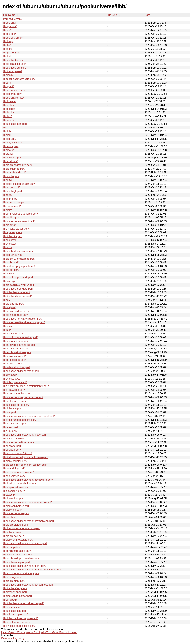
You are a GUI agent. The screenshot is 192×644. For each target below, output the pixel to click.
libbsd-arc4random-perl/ (17, 367)
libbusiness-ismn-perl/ (16, 349)
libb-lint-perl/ (10, 431)
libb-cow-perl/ (11, 427)
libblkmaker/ (10, 375)
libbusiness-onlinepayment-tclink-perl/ (25, 566)
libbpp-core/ (10, 26)
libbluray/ (8, 41)
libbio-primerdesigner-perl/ (18, 311)
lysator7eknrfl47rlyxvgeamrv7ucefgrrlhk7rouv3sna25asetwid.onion (39, 632)
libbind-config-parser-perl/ (18, 596)
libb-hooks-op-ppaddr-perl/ (18, 277)
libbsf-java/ (9, 307)
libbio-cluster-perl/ (13, 334)
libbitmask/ (9, 274)
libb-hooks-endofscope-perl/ (19, 626)
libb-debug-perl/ (12, 577)
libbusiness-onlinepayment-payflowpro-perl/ (28, 480)
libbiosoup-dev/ (12, 547)
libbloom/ (8, 75)
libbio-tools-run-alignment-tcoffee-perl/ (25, 465)
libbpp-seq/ (9, 34)
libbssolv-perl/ (11, 176)
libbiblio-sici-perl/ (13, 532)
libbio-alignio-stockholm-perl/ (19, 483)
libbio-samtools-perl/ (15, 90)
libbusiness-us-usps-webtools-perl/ (23, 397)
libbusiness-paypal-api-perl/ (19, 221)
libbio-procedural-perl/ (16, 487)
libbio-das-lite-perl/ (14, 304)
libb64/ (7, 330)
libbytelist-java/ (12, 379)
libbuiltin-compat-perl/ (15, 615)
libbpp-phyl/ (10, 23)
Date (147, 15)
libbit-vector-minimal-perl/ (18, 555)
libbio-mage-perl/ (13, 71)
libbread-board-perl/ (14, 172)
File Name (9, 15)
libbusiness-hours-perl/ (16, 513)
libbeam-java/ (11, 146)
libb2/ (6, 128)
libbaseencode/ (12, 607)
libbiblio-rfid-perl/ (13, 236)
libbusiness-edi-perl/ (15, 68)
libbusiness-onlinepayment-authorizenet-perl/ (29, 416)
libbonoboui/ (10, 600)
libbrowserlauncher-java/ (17, 393)
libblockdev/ (10, 139)
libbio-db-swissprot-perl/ (17, 562)
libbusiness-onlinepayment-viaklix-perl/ (25, 543)
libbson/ (8, 49)
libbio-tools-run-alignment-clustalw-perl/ (26, 457)
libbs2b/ (8, 195)
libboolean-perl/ (12, 450)
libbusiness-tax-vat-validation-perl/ (23, 319)
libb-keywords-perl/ (14, 390)
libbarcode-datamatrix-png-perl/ (21, 573)
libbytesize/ (9, 244)
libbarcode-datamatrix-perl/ (18, 472)
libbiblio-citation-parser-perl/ (19, 184)
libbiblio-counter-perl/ (15, 461)
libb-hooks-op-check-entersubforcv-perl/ (26, 386)
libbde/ (7, 30)
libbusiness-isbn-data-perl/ (18, 289)
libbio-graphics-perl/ (14, 64)
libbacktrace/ (10, 161)
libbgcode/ (9, 109)
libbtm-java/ (10, 101)
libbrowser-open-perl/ (15, 592)
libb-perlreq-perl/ (13, 232)
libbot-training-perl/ (14, 468)
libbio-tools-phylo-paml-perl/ (19, 266)
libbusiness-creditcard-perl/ (19, 442)
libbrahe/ (8, 154)
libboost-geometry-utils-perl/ (19, 79)
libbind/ (7, 135)
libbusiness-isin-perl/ (15, 611)
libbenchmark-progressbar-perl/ (21, 558)
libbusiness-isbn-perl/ (15, 124)
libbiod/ (7, 56)
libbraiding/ (9, 225)
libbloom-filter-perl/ (14, 499)
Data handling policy (13, 638)
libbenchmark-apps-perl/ (17, 551)
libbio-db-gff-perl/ (13, 191)
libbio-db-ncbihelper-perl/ (17, 296)
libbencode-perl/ (12, 446)
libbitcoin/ (8, 113)
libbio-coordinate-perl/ (16, 341)
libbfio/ (7, 45)
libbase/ (8, 326)
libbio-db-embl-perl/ (14, 581)
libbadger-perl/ (11, 187)
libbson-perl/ (10, 199)
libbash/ (8, 247)
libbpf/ (7, 300)
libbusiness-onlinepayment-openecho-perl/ (27, 502)
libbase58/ (9, 495)
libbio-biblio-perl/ (13, 364)
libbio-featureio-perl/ (14, 401)
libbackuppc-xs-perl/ (15, 203)
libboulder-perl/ (12, 218)
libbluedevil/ (10, 240)
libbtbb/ (7, 131)
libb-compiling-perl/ (14, 491)
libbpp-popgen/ (12, 53)
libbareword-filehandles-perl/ (19, 345)
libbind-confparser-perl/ (16, 506)
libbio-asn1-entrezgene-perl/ (19, 259)
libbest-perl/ (10, 412)
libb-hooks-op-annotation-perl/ (20, 337)
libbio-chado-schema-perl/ (18, 251)
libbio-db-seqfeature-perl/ (17, 165)
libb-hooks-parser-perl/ (16, 229)
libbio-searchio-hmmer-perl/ (19, 285)
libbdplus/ (9, 105)
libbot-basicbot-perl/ (14, 360)
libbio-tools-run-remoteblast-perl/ (22, 528)
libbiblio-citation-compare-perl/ (20, 618)
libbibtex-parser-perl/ (15, 382)
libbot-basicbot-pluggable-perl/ (20, 214)
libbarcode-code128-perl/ (17, 453)
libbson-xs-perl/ (12, 206)
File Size (112, 15)
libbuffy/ (8, 180)
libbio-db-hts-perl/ (13, 60)
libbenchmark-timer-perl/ (17, 352)
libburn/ (7, 83)
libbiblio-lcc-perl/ (12, 510)
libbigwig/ (8, 150)
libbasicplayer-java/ (14, 476)
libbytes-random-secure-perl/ (20, 420)
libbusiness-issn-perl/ (15, 424)
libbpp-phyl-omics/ (14, 98)
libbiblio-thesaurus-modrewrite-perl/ (23, 603)
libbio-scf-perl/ (11, 270)
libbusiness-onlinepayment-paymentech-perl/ (29, 521)
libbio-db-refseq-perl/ (15, 588)
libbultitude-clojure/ (14, 439)
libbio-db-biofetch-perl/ (16, 525)
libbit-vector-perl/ (13, 158)
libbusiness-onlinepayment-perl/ (21, 371)
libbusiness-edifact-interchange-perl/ (24, 322)
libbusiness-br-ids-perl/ (16, 405)
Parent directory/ (13, 19)
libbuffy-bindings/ (13, 143)
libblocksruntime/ (13, 255)
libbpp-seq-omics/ (13, 38)
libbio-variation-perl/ (14, 356)
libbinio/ (7, 210)
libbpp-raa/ (9, 120)
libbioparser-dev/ (13, 94)
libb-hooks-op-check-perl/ (18, 622)
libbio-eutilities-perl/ (14, 169)
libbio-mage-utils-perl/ (15, 315)
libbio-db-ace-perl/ (13, 536)
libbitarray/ (9, 281)
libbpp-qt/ (8, 86)
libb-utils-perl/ (11, 262)
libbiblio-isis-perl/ (13, 409)
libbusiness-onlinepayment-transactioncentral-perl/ (32, 570)
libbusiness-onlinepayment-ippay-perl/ (25, 435)
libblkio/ (7, 116)
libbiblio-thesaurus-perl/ (16, 292)
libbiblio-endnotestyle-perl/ (18, 540)
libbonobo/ (9, 517)
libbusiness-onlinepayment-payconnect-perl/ (28, 585)
